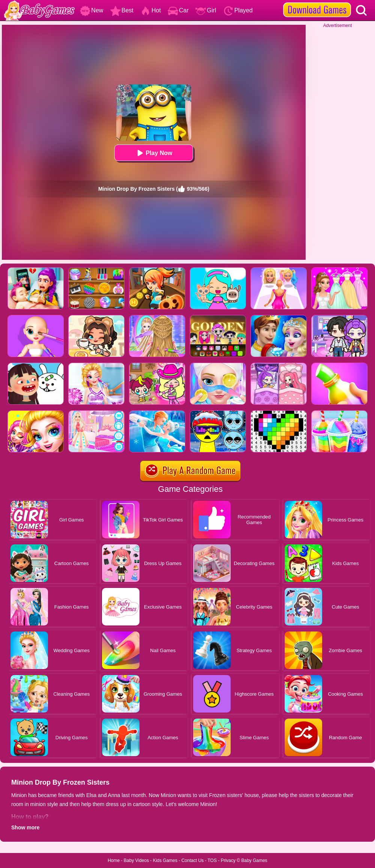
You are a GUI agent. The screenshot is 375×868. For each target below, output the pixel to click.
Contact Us (193, 860)
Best (122, 10)
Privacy (228, 860)
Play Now (154, 153)
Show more (25, 827)
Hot (151, 10)
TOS (212, 860)
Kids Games (165, 860)
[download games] (317, 3)
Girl (206, 10)
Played (238, 10)
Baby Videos (136, 860)
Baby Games (254, 860)
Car (178, 10)
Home (114, 860)
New (91, 10)
